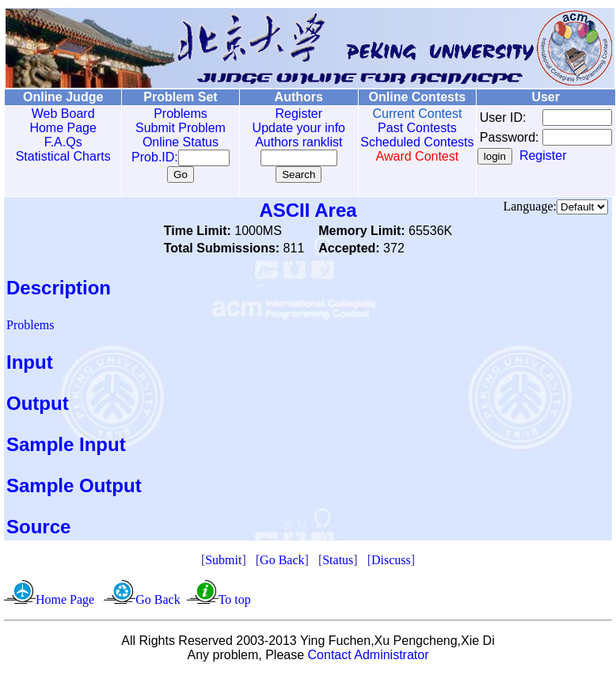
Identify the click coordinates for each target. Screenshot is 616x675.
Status (338, 560)
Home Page (60, 128)
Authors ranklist (282, 142)
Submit (223, 560)
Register (282, 114)
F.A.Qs (59, 142)
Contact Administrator (369, 655)
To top (235, 599)
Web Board (59, 114)
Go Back (282, 560)
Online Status (169, 142)
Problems (169, 114)
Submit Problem (169, 128)
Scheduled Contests (394, 149)
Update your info (281, 128)
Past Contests (394, 128)
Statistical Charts (59, 156)
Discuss (391, 560)
